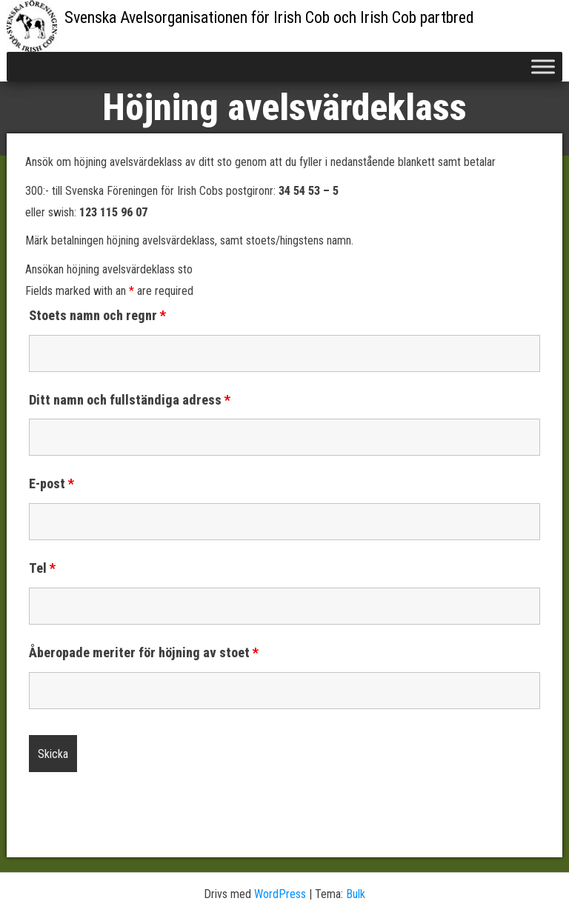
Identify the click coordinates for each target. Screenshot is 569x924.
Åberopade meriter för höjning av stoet (144, 653)
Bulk (356, 894)
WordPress (280, 894)
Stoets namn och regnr (97, 316)
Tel (42, 568)
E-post (51, 484)
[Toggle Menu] (543, 66)
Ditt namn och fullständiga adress (130, 400)
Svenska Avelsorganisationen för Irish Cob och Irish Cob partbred (269, 17)
